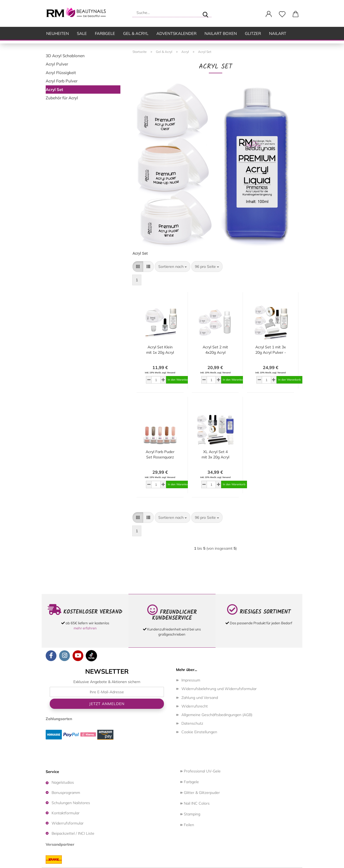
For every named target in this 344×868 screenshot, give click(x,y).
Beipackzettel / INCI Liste (73, 833)
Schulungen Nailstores (71, 803)
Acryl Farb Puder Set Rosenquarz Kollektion (160, 455)
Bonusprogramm (66, 793)
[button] (269, 14)
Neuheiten (58, 33)
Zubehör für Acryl (62, 98)
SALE (82, 33)
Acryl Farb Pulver (62, 81)
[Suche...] (205, 13)
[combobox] (173, 267)
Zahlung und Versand (200, 698)
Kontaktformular (66, 813)
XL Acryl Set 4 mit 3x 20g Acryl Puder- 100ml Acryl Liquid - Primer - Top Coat (215, 455)
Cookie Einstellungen (199, 732)
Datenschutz (192, 723)
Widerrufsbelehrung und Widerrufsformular (219, 689)
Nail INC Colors (195, 803)
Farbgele (105, 33)
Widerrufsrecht (195, 706)
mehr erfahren (85, 628)
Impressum (191, 680)
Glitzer (253, 33)
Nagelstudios (63, 782)
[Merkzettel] (282, 14)
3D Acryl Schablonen (65, 56)
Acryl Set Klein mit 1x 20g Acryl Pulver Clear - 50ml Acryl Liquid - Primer (160, 350)
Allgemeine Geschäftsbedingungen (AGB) (217, 715)
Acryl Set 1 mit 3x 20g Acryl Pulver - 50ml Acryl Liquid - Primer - (271, 350)
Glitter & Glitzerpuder (200, 793)
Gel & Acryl (136, 33)
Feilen (187, 825)
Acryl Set (54, 90)
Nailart (278, 33)
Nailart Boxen (221, 33)
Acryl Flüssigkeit (61, 73)
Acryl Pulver (57, 64)
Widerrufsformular (68, 823)
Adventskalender (176, 33)
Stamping (190, 814)
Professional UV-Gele (200, 771)
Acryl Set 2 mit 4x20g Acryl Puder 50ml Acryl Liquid (215, 350)
